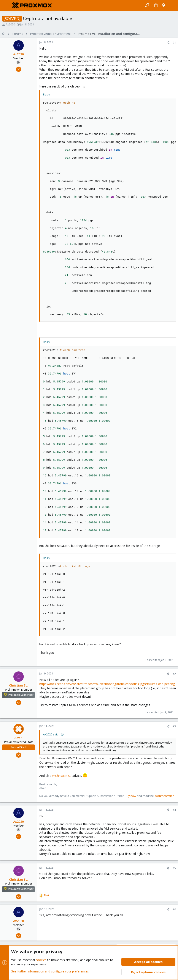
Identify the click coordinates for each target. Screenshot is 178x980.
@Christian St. (62, 775)
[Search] (172, 5)
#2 (174, 674)
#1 (174, 42)
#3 (174, 726)
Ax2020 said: (51, 734)
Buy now (130, 796)
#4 (174, 810)
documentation (164, 796)
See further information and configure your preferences (50, 971)
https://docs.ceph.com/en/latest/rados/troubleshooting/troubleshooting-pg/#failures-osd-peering (107, 684)
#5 (174, 868)
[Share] (168, 43)
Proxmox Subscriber (21, 695)
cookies (41, 960)
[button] (6, 5)
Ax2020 (10, 24)
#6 (174, 909)
